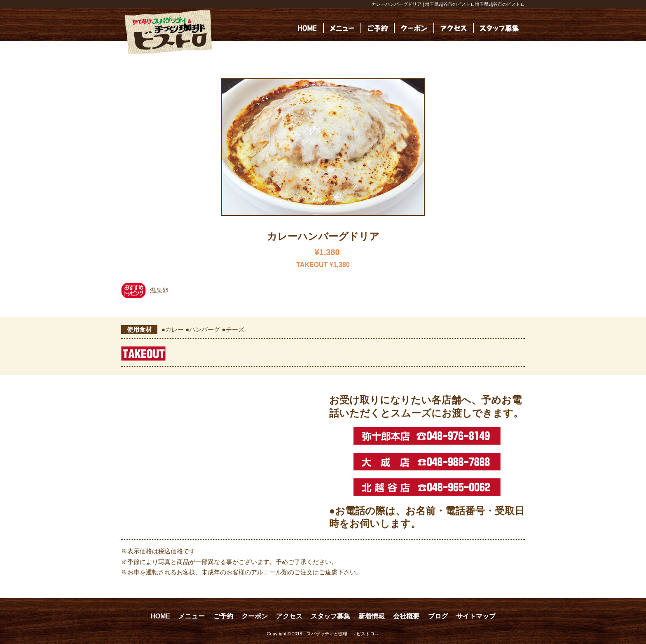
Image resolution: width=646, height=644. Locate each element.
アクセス (289, 616)
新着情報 (372, 616)
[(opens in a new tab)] (499, 28)
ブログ (438, 616)
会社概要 (406, 616)
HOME (160, 616)
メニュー (192, 616)
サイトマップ (476, 616)
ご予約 (223, 616)
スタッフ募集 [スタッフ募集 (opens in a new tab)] (330, 616)
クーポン (255, 616)
